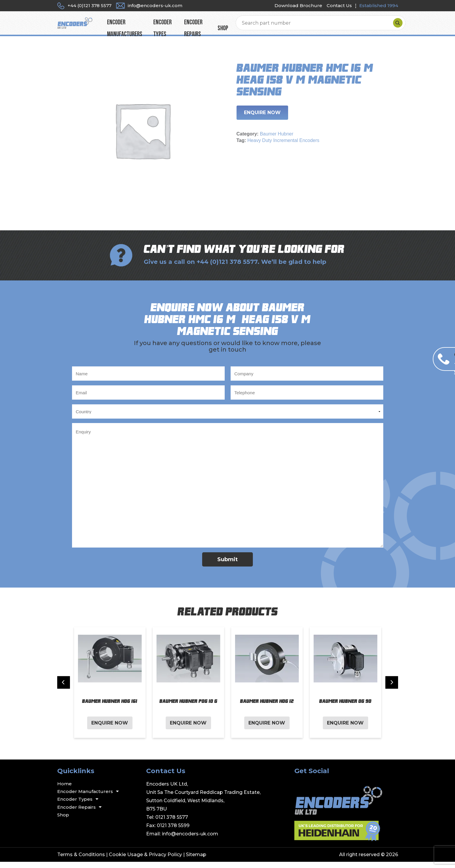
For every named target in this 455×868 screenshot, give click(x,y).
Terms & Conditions (81, 861)
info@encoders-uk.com (190, 840)
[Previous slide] (64, 689)
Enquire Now (262, 119)
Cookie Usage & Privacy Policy (145, 861)
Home (64, 790)
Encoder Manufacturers (165, 26)
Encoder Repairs (261, 26)
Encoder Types (218, 26)
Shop (293, 26)
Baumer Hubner (277, 140)
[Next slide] (392, 689)
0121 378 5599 (173, 832)
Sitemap (196, 861)
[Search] (392, 26)
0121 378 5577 (172, 823)
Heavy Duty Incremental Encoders (284, 147)
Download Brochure (298, 5)
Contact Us (339, 5)
